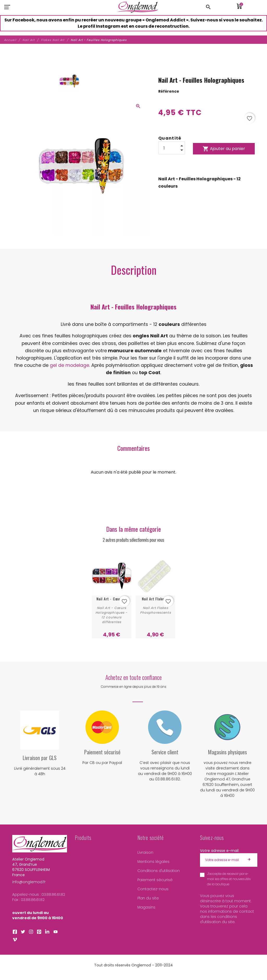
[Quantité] (172, 148)
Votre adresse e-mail (219, 851)
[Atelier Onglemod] (138, 7)
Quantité (170, 138)
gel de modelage (69, 365)
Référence (169, 91)
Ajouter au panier (224, 149)
